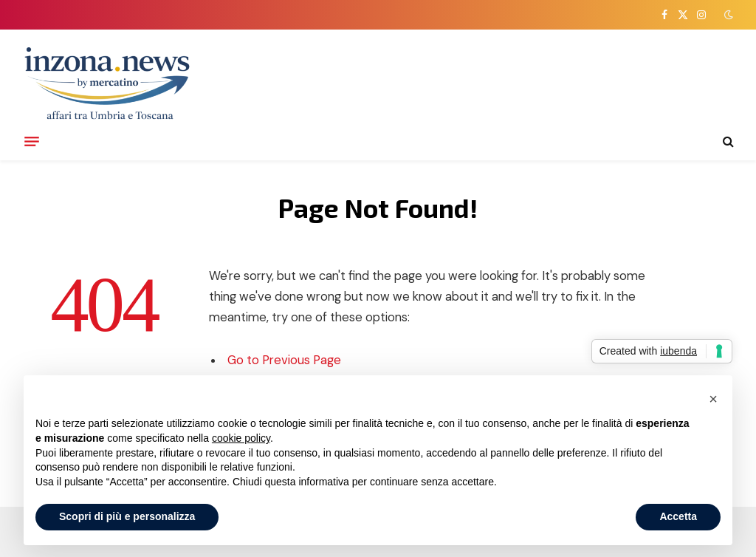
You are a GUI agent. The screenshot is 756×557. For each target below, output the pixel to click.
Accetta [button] (678, 516)
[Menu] (32, 141)
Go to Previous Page (284, 360)
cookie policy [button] (241, 438)
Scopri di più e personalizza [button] (127, 516)
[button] (713, 399)
